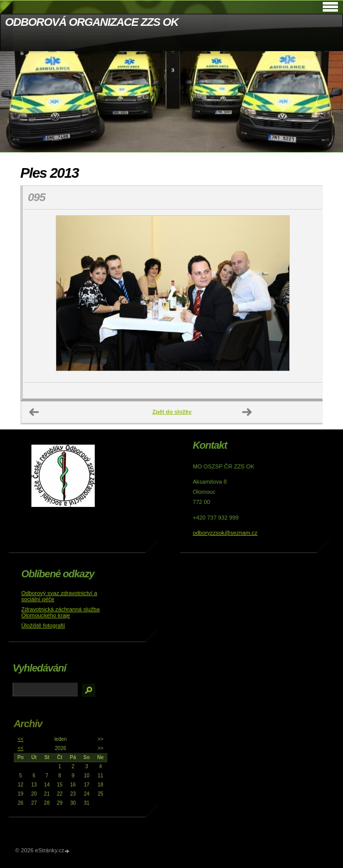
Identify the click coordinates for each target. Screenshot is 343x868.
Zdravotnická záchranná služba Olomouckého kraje (61, 612)
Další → (247, 412)
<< (21, 739)
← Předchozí (34, 412)
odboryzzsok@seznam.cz (225, 533)
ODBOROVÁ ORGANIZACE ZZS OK (92, 22)
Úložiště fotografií (43, 625)
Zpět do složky (172, 412)
